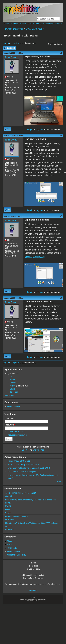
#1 (61, 53)
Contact (59, 24)
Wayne (8, 513)
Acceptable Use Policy (16, 555)
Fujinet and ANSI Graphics (19, 461)
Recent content (13, 406)
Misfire (13, 386)
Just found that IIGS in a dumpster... (23, 472)
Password (10, 425)
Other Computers (34, 29)
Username (10, 418)
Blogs (9, 541)
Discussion (18, 29)
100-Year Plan (47, 24)
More (59, 482)
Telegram (14, 392)
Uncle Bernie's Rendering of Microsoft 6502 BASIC (29, 468)
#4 (61, 298)
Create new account (16, 431)
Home (6, 24)
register (15, 43)
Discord (13, 383)
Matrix (12, 380)
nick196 (8, 496)
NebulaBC (10, 529)
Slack (12, 389)
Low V (8, 510)
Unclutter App (38, 450)
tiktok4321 (10, 519)
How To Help (33, 24)
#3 (61, 216)
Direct (24, 450)
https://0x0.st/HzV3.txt (35, 257)
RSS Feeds (12, 548)
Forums (15, 24)
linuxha (8, 506)
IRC (12, 377)
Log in (6, 43)
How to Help (33, 590)
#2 (61, 136)
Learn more (10, 395)
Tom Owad (11, 57)
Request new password (17, 435)
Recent (23, 24)
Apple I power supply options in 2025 (23, 464)
